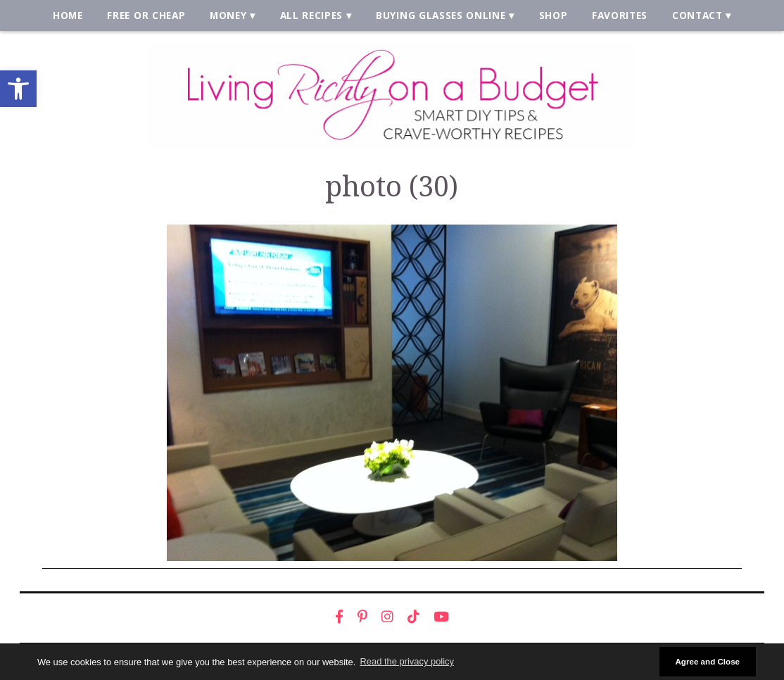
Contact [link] (697, 15)
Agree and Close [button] (707, 661)
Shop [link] (554, 15)
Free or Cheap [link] (146, 15)
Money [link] (228, 15)
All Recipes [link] (312, 15)
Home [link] (68, 15)
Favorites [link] (620, 15)
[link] (18, 89)
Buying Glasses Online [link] (441, 15)
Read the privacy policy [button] (407, 661)
